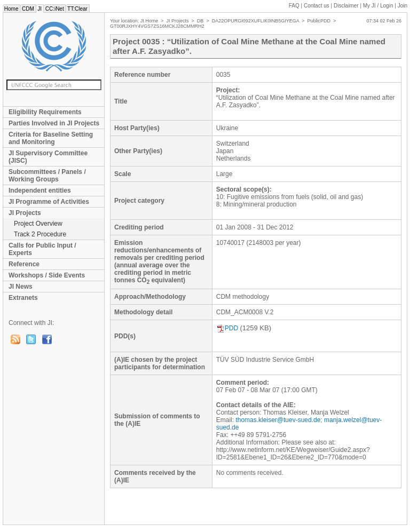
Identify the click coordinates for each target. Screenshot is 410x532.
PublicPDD (319, 21)
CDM (28, 9)
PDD (227, 328)
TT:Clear (77, 9)
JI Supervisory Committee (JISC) (48, 157)
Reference (24, 264)
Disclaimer (346, 6)
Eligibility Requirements (45, 112)
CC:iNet (55, 9)
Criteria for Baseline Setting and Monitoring (51, 138)
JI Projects (25, 213)
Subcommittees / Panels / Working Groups (47, 176)
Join (403, 6)
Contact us (317, 6)
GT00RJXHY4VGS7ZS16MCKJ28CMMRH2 (157, 26)
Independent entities (40, 190)
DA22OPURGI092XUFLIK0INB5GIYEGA (256, 21)
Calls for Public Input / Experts (42, 249)
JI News (21, 287)
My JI (378, 6)
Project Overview (38, 224)
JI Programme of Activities (49, 202)
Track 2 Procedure (40, 234)
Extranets (23, 298)
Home (11, 9)
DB (200, 21)
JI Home (149, 21)
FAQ (294, 6)
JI (40, 9)
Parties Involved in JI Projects (54, 123)
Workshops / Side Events (47, 275)
